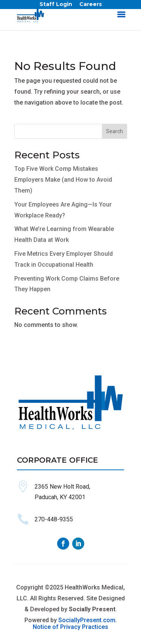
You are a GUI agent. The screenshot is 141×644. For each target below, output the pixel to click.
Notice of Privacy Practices (70, 627)
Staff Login (56, 6)
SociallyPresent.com (87, 620)
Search (114, 131)
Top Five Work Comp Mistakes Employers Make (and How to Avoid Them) (63, 180)
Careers (91, 6)
